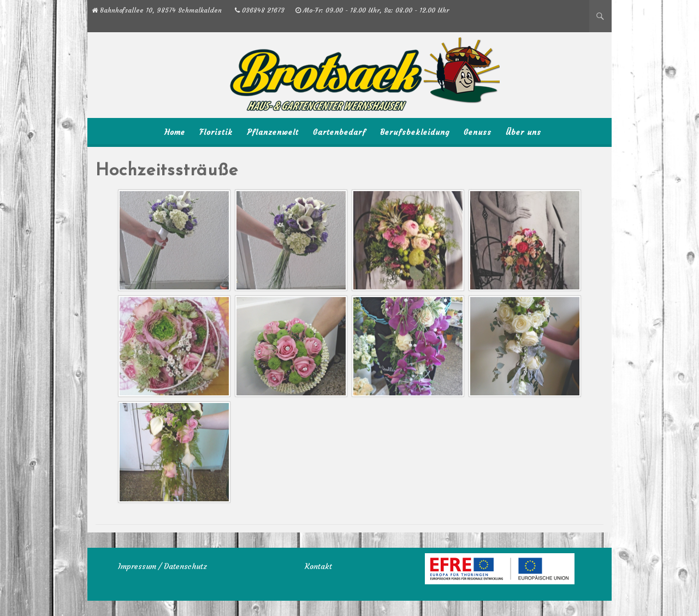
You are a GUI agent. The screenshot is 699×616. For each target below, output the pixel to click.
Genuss (478, 132)
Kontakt (318, 566)
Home (175, 132)
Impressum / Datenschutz (162, 566)
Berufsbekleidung (415, 132)
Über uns (523, 132)
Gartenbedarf (339, 132)
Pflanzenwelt (273, 132)
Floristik (216, 132)
